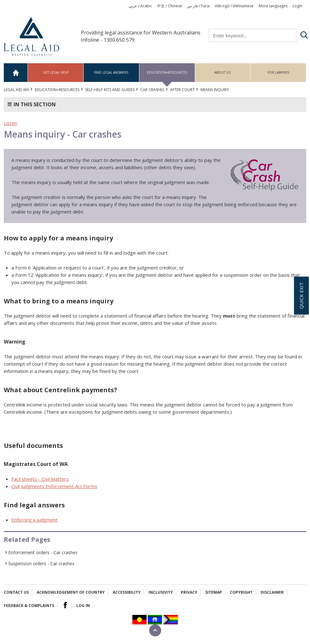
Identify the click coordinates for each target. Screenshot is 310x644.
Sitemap (214, 592)
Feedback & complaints (29, 606)
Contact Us (16, 592)
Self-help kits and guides (110, 90)
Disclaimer (272, 592)
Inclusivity (161, 592)
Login (297, 6)
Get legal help (56, 72)
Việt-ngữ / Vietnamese (234, 6)
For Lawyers (278, 72)
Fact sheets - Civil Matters (40, 479)
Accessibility (127, 592)
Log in (83, 606)
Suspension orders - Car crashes (41, 563)
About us (222, 72)
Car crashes (152, 90)
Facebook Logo (65, 605)
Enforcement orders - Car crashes (43, 552)
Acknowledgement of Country (71, 592)
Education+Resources (167, 72)
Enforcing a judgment (35, 520)
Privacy (189, 592)
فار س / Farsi (198, 6)
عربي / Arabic (140, 6)
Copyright (241, 592)
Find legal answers (111, 72)
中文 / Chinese (170, 6)
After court (182, 90)
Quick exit (301, 296)
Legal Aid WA (16, 90)
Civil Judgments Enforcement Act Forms (54, 486)
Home (16, 73)
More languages (273, 6)
